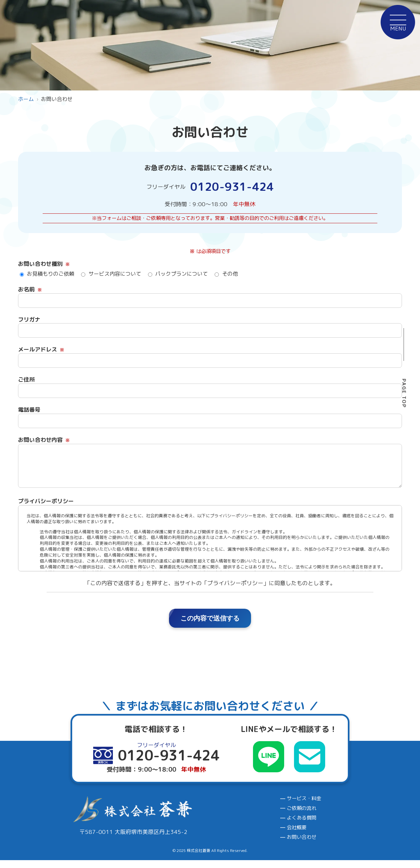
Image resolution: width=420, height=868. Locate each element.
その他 (226, 274)
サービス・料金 (304, 806)
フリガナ (29, 319)
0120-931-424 (382, 593)
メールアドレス (41, 349)
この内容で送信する (210, 626)
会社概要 (297, 835)
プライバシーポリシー (46, 509)
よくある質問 (302, 826)
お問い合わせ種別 (44, 264)
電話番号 (29, 410)
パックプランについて (178, 274)
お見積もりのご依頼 (47, 274)
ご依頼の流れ (302, 816)
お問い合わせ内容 (44, 440)
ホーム (26, 99)
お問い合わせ (302, 845)
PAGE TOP (404, 393)
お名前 (30, 289)
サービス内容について (111, 274)
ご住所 (26, 379)
